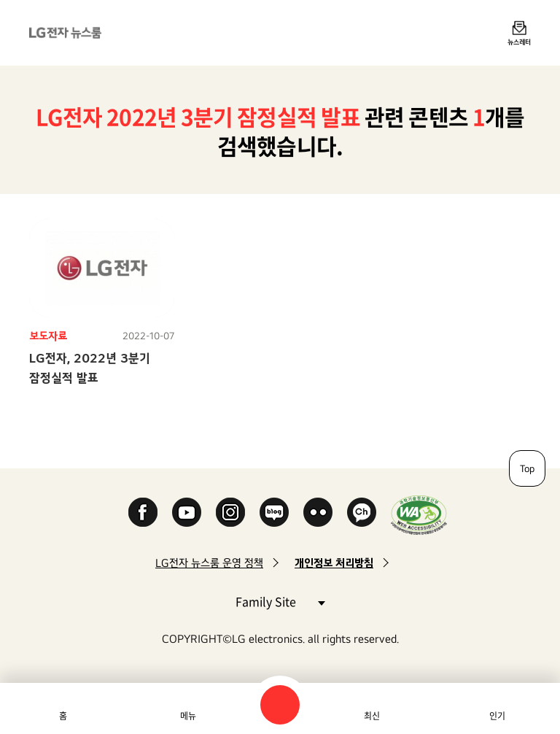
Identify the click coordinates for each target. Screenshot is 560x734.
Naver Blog (274, 512)
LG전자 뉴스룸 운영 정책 (209, 563)
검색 (280, 705)
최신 (372, 716)
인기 (497, 716)
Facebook (143, 512)
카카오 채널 (362, 512)
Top (527, 468)
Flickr (318, 512)
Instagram (230, 512)
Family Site (280, 601)
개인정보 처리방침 (334, 563)
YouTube (187, 512)
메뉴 (188, 716)
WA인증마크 (419, 515)
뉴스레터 (519, 42)
